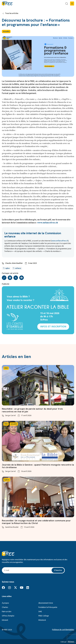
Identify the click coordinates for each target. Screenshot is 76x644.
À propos (5, 603)
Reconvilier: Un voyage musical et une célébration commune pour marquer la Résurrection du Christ (36, 522)
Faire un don (7, 612)
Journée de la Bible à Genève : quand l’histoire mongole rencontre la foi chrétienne (38, 466)
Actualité (6, 31)
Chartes (5, 607)
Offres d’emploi (8, 616)
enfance (18, 268)
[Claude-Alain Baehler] (3, 263)
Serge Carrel (10, 415)
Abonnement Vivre (46, 603)
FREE (6, 368)
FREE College (44, 616)
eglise (7, 268)
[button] (72, 4)
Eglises (7, 480)
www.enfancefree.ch (48, 223)
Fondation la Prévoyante (48, 607)
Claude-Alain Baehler (14, 263)
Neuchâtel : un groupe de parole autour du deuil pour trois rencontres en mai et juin (32, 410)
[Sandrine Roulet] (3, 527)
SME (40, 612)
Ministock (42, 620)
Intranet (5, 620)
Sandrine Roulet (12, 527)
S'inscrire (58, 570)
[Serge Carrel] (3, 415)
